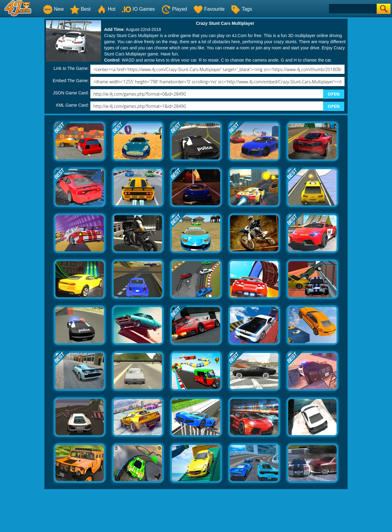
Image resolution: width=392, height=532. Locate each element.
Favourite (209, 9)
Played (174, 9)
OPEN (334, 94)
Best (80, 9)
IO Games (138, 9)
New (53, 9)
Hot (106, 9)
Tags (241, 9)
